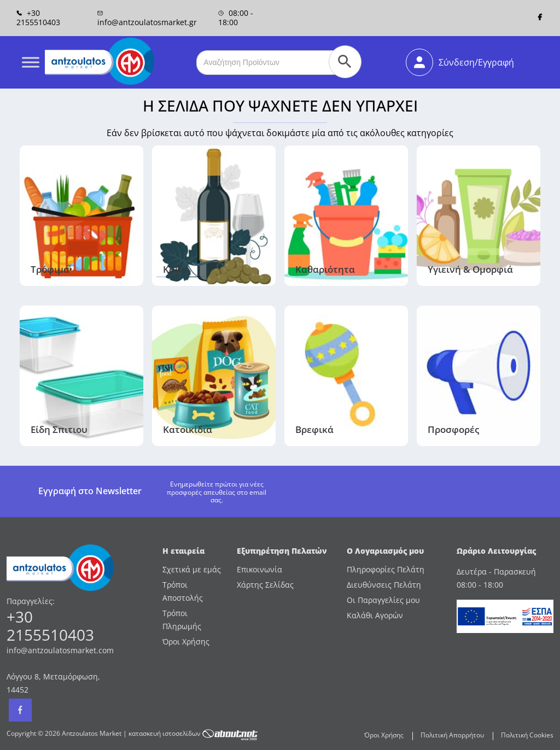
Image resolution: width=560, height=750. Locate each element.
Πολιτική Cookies (527, 735)
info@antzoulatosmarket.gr (147, 18)
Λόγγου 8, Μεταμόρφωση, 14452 (53, 683)
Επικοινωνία (259, 569)
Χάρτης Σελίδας (265, 585)
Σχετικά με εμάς (192, 569)
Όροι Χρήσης (186, 641)
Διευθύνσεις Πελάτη (384, 585)
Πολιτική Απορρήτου (452, 735)
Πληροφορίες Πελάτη (386, 569)
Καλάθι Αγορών (375, 615)
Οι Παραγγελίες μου (383, 600)
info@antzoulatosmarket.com (60, 650)
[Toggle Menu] (31, 62)
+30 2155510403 (38, 17)
